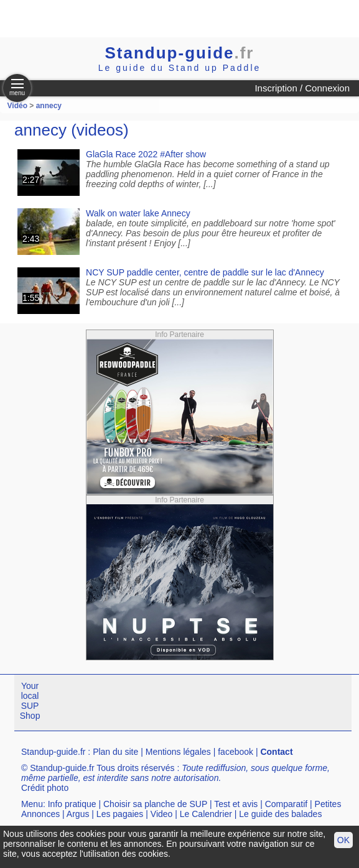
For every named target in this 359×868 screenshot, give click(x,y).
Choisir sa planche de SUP (155, 804)
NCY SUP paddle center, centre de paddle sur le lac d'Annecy (205, 272)
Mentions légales (178, 752)
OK (343, 840)
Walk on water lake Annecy (138, 213)
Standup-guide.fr (54, 752)
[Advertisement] (146, 19)
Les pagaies (120, 814)
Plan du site (115, 752)
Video (162, 814)
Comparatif (286, 804)
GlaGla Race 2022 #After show (146, 154)
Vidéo (17, 106)
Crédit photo (45, 788)
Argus (78, 814)
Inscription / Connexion (302, 88)
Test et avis (236, 804)
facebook (235, 752)
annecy (49, 106)
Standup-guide (180, 53)
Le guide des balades (280, 814)
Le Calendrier (206, 814)
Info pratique (72, 804)
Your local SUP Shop (30, 701)
